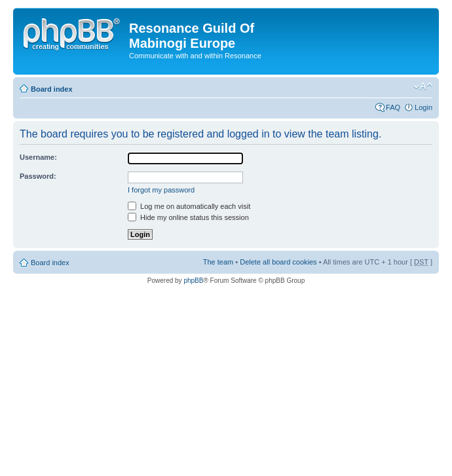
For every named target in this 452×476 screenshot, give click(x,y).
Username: (38, 157)
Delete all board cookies (278, 262)
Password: (38, 176)
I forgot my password (161, 190)
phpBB (193, 281)
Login (424, 107)
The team (218, 262)
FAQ (393, 107)
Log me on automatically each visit (189, 206)
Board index (52, 89)
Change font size (423, 86)
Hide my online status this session (188, 217)
